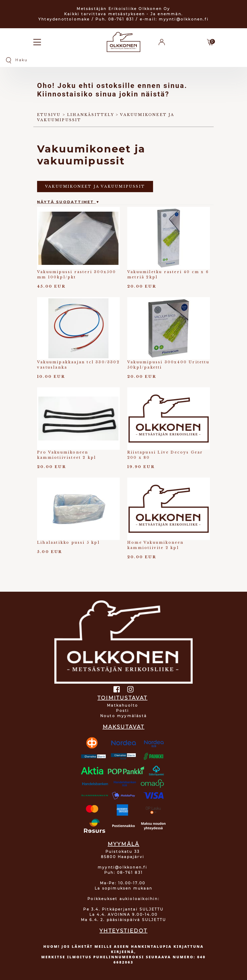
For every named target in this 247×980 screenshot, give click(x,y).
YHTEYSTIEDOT (123, 931)
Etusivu (49, 115)
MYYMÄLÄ (124, 844)
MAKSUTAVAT (124, 727)
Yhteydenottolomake (64, 19)
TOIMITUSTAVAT (122, 698)
